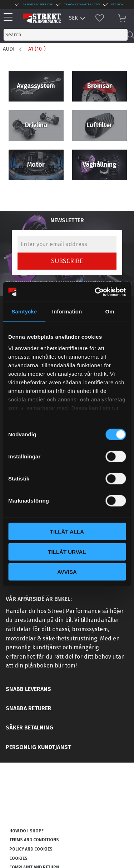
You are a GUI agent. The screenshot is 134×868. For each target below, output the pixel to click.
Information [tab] (67, 311)
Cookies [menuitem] (18, 858)
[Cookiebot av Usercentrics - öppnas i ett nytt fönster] (95, 292)
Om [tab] (110, 311)
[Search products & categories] (66, 35)
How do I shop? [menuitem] (26, 831)
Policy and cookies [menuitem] (31, 849)
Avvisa (67, 572)
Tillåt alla (67, 532)
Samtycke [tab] (24, 311)
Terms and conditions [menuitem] (34, 840)
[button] (10, 18)
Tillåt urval (67, 552)
